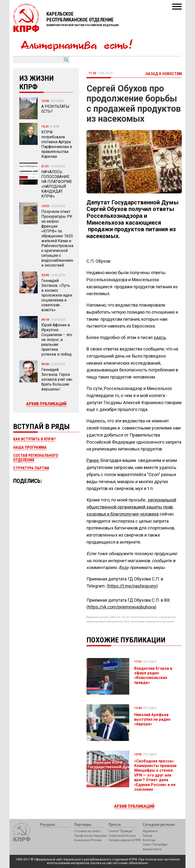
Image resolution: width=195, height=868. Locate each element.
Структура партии (31, 468)
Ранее (93, 460)
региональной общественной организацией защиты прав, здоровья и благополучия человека (131, 507)
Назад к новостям (164, 74)
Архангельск (152, 849)
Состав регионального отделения (36, 458)
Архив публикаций (46, 404)
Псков (147, 836)
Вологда (149, 840)
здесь (160, 337)
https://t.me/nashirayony (132, 586)
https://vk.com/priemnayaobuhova (121, 607)
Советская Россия (122, 836)
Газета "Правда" (121, 831)
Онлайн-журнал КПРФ (125, 840)
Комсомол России (88, 840)
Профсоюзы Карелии (91, 836)
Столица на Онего (87, 831)
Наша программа (30, 447)
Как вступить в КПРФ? (34, 439)
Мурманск (150, 831)
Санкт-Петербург (155, 844)
